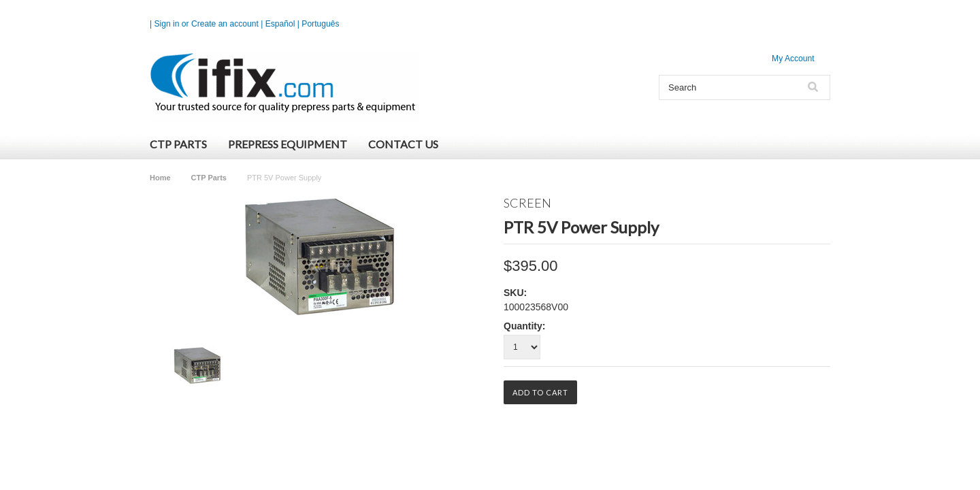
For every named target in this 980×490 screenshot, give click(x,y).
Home (160, 178)
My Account (793, 59)
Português (320, 24)
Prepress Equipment (288, 144)
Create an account (225, 24)
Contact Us (403, 144)
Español (280, 24)
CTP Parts (178, 144)
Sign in (167, 24)
